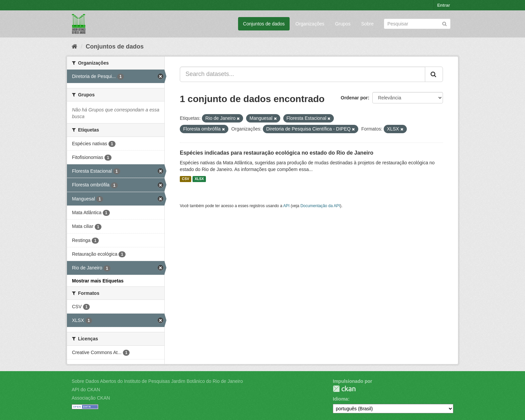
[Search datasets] (417, 24)
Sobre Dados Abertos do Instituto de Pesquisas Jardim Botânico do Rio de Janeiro (157, 381)
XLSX (199, 179)
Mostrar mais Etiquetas (98, 281)
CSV (185, 179)
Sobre (367, 24)
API (286, 206)
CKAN (344, 389)
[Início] (74, 47)
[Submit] (444, 23)
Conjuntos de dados (264, 24)
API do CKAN (86, 390)
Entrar (444, 5)
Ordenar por (354, 98)
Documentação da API (320, 206)
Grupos (343, 24)
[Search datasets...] (303, 74)
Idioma (340, 399)
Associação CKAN (91, 398)
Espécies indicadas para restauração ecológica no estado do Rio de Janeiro (277, 153)
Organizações (310, 24)
